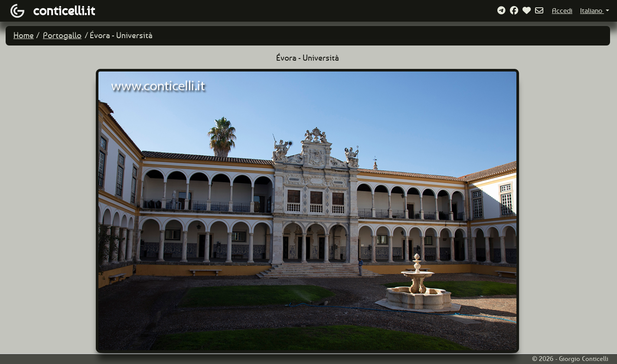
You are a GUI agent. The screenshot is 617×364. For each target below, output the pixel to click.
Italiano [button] (592, 11)
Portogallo (62, 35)
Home (24, 35)
